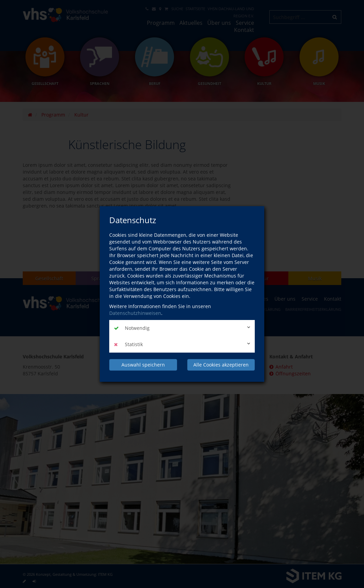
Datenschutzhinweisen (135, 313)
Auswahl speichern (143, 365)
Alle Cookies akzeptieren (221, 365)
